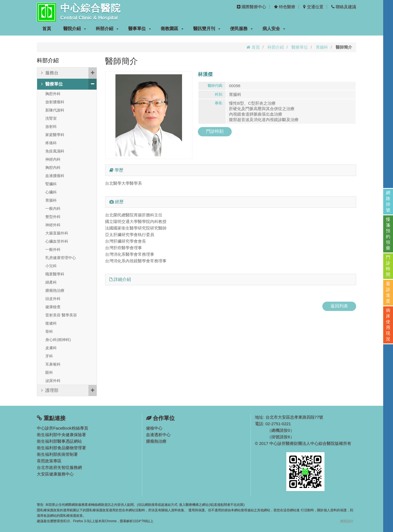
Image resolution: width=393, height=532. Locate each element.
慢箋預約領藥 (388, 234)
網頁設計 (347, 521)
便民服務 (241, 29)
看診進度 (388, 292)
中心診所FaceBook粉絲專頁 (62, 428)
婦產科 (51, 282)
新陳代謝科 (55, 110)
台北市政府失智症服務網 (59, 467)
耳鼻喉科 (53, 364)
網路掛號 (388, 201)
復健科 (51, 323)
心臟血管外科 (57, 241)
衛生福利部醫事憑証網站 (59, 441)
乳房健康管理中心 (61, 258)
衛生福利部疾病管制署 (57, 454)
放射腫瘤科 (55, 102)
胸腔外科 (53, 94)
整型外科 (53, 217)
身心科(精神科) (58, 340)
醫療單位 (300, 47)
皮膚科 (51, 348)
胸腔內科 (53, 167)
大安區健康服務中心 (55, 474)
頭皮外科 (53, 299)
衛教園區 (172, 29)
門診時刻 (215, 131)
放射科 (51, 127)
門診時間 (388, 266)
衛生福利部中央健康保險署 (61, 435)
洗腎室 (51, 118)
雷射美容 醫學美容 (61, 315)
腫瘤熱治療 (55, 290)
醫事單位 (140, 29)
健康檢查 (53, 307)
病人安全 (274, 29)
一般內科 (53, 208)
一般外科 (53, 249)
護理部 (69, 390)
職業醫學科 (55, 274)
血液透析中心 (158, 435)
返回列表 (339, 306)
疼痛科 (51, 143)
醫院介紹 (75, 29)
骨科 (49, 331)
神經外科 (53, 225)
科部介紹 (107, 29)
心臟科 (51, 192)
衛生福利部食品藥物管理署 (61, 448)
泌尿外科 (53, 381)
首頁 (47, 29)
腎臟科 (51, 184)
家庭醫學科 (55, 135)
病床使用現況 (388, 325)
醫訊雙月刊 (207, 29)
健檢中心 (154, 428)
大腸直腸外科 (57, 233)
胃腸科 (322, 47)
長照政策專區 (49, 461)
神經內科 (53, 159)
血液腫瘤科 (55, 176)
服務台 (69, 73)
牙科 (49, 356)
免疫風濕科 (55, 151)
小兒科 (51, 266)
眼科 (49, 372)
